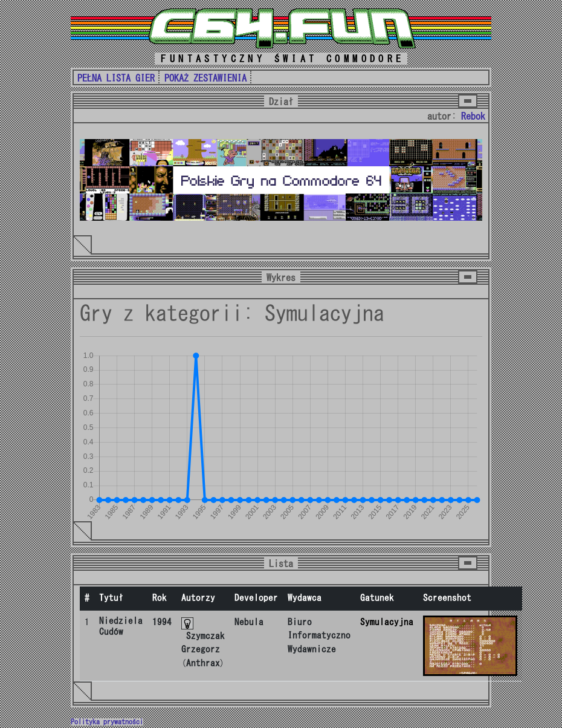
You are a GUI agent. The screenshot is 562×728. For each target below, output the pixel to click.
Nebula (249, 622)
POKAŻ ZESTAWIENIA (205, 78)
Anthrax (203, 663)
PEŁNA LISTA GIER (116, 78)
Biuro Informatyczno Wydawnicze (319, 635)
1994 (162, 622)
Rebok (473, 116)
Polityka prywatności (107, 722)
